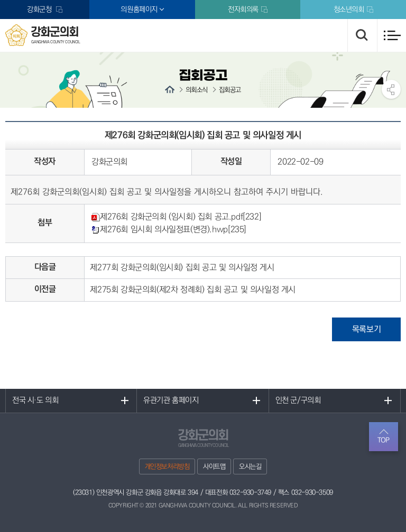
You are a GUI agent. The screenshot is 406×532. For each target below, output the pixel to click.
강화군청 (40, 10)
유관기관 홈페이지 (171, 401)
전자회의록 (243, 10)
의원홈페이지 (139, 10)
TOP (384, 440)
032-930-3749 (250, 492)
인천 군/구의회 (298, 401)
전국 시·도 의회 (35, 401)
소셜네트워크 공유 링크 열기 (391, 89)
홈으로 (170, 89)
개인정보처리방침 (167, 466)
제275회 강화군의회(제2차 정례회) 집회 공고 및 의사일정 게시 (193, 290)
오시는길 (250, 466)
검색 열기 (362, 35)
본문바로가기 (0, 0)
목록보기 (366, 329)
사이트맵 (214, 466)
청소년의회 (349, 10)
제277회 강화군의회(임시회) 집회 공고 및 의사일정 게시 (182, 268)
